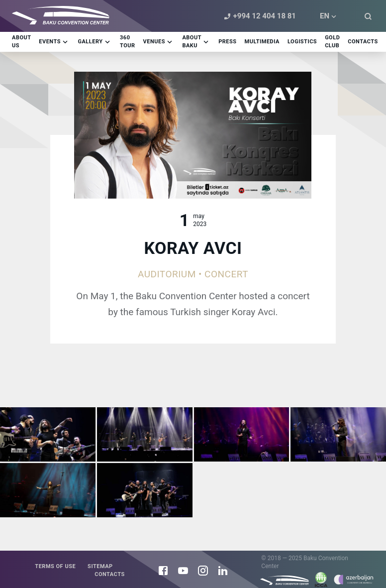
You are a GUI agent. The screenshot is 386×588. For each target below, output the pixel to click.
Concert (226, 274)
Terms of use (55, 566)
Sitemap (100, 566)
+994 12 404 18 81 (259, 16)
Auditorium (167, 274)
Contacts (109, 574)
